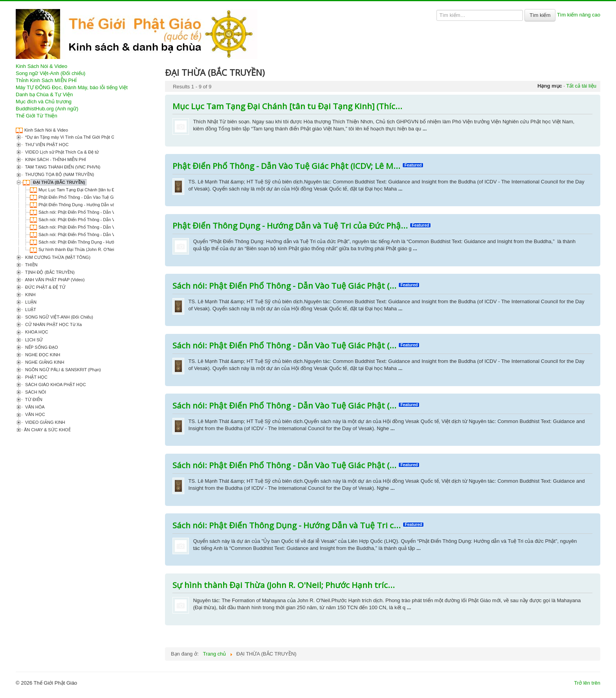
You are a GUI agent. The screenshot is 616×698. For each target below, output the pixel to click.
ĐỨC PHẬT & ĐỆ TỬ (45, 287)
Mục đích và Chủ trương (44, 102)
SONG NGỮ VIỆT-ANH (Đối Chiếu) (59, 317)
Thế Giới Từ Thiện (37, 116)
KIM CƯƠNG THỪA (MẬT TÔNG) (57, 257)
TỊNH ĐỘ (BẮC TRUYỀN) (49, 272)
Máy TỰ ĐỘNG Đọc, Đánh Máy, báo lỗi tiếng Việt (72, 87)
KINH (30, 295)
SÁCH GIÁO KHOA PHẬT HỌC (55, 385)
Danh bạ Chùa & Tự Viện (44, 94)
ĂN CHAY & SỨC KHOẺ (47, 430)
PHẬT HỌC (36, 377)
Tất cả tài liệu (581, 86)
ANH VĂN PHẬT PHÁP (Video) (54, 280)
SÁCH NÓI (35, 392)
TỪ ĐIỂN (33, 399)
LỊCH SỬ (33, 340)
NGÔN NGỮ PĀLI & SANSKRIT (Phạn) (62, 370)
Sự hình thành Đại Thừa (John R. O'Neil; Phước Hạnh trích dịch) (100, 249)
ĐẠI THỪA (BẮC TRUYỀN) (59, 182)
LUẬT (30, 310)
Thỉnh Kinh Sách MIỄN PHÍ (46, 80)
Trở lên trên (587, 683)
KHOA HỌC (36, 332)
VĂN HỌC (35, 414)
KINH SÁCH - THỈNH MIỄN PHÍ (55, 159)
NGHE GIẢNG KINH (44, 362)
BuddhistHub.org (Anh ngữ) (47, 109)
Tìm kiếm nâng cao (579, 15)
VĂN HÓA (34, 407)
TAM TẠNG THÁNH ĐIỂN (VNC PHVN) (62, 167)
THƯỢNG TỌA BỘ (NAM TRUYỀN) (59, 174)
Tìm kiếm (540, 15)
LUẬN (30, 302)
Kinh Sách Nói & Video (41, 66)
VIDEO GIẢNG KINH (45, 422)
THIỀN (31, 265)
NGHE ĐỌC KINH (42, 355)
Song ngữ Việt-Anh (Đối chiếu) (50, 73)
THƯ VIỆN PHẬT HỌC (46, 145)
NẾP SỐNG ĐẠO (41, 347)
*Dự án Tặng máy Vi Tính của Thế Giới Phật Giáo (72, 137)
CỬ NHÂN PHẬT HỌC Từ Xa (53, 324)
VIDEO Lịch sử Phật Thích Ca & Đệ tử (61, 152)
